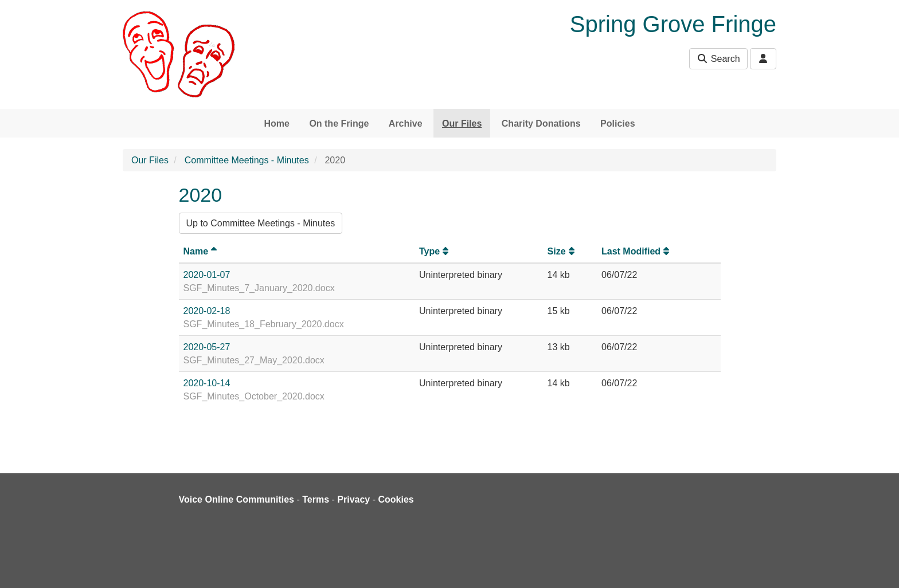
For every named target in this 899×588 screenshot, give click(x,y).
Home (276, 124)
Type (435, 251)
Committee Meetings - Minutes (247, 160)
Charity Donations (541, 124)
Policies (617, 124)
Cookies (396, 499)
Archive (406, 124)
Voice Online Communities (237, 499)
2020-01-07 (207, 275)
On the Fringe (339, 124)
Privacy (353, 499)
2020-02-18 (207, 311)
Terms (316, 499)
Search (718, 59)
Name (202, 251)
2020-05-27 (207, 347)
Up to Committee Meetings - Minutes (261, 223)
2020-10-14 (207, 383)
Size (562, 251)
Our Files (462, 124)
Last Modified (637, 251)
